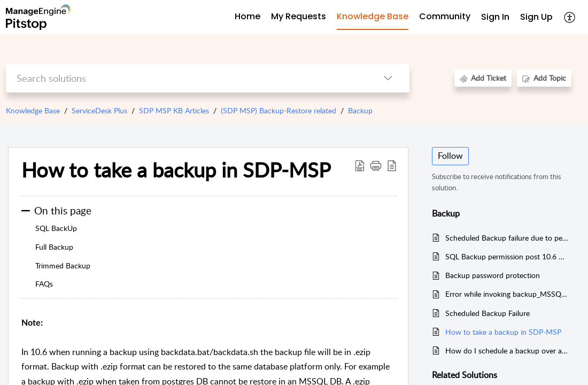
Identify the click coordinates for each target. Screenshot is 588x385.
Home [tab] (247, 16)
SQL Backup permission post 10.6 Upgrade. (507, 256)
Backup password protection (493, 275)
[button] (570, 17)
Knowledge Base (33, 110)
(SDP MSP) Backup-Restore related (278, 110)
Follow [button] (450, 156)
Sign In (495, 17)
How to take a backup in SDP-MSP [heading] (176, 170)
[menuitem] (495, 17)
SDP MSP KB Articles (174, 110)
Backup (360, 110)
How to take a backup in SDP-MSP (503, 332)
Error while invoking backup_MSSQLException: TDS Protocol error (507, 294)
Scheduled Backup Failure (488, 313)
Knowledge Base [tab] (373, 16)
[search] (186, 78)
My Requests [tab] (299, 16)
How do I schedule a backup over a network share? (507, 351)
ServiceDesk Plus (99, 110)
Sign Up (536, 17)
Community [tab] (445, 16)
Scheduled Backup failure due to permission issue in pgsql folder (507, 238)
